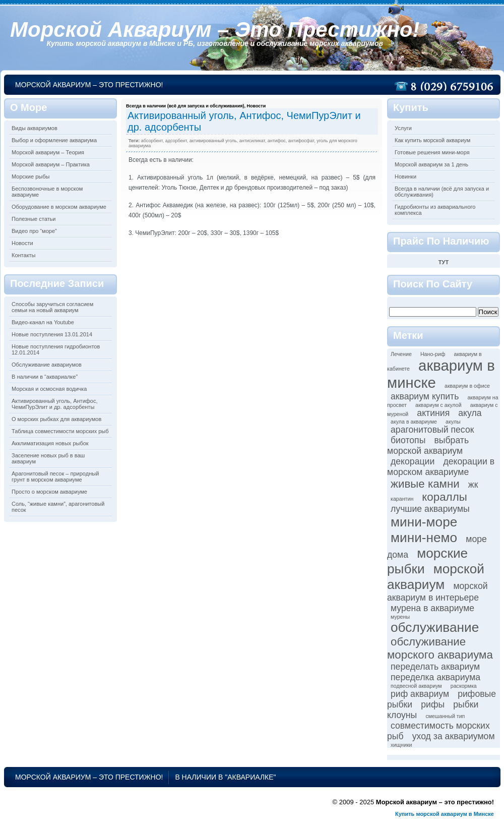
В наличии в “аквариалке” (45, 377)
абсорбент (152, 141)
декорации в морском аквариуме (441, 467)
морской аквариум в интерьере (437, 592)
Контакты (24, 255)
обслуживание (435, 627)
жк (473, 485)
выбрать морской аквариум (428, 446)
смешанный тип (445, 716)
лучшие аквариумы (430, 509)
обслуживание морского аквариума (440, 648)
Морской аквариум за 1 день (431, 164)
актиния (433, 413)
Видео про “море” (34, 231)
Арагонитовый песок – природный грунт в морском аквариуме (55, 477)
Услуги (403, 128)
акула (470, 413)
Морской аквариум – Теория (48, 152)
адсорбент (176, 141)
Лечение (401, 354)
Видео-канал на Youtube (43, 322)
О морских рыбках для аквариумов (56, 419)
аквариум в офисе (467, 386)
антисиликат (252, 141)
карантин (402, 499)
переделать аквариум (435, 667)
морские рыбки (427, 561)
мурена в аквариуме (432, 608)
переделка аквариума (435, 677)
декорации (413, 461)
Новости (22, 243)
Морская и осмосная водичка (49, 389)
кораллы (444, 497)
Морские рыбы (30, 176)
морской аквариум (436, 577)
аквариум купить (425, 396)
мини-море (424, 522)
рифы (433, 704)
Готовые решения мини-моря (432, 152)
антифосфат (301, 141)
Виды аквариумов (35, 128)
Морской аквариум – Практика (51, 164)
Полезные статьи (34, 219)
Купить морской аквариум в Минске (445, 814)
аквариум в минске (441, 374)
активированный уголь (213, 141)
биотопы (408, 440)
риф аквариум (420, 694)
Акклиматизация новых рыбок (50, 443)
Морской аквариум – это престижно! (215, 29)
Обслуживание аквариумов (47, 365)
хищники (401, 745)
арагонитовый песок (432, 430)
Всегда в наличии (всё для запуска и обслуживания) (185, 106)
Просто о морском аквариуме (49, 492)
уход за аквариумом (454, 736)
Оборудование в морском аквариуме (59, 207)
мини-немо (424, 538)
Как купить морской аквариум (432, 140)
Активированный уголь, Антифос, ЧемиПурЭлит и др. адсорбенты (55, 404)
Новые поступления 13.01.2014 (52, 334)
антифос (277, 141)
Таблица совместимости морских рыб (60, 431)
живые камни (425, 484)
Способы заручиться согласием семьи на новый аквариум (52, 307)
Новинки (405, 176)
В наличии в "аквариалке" (225, 777)
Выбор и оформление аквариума (54, 140)
